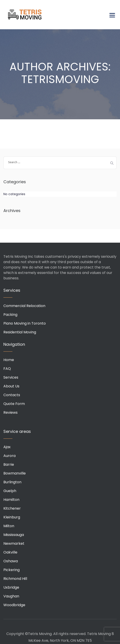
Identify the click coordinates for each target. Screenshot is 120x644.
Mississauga (14, 535)
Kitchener (12, 508)
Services (11, 377)
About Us (11, 386)
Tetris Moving (25, 15)
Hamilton (11, 500)
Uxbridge (11, 587)
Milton (9, 526)
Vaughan (11, 596)
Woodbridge (14, 605)
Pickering (12, 570)
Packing (10, 315)
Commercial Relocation (24, 306)
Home (9, 360)
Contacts (12, 395)
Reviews (10, 412)
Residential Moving (20, 332)
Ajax (7, 447)
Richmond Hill (15, 579)
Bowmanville (15, 473)
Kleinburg (12, 517)
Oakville (10, 552)
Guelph (10, 491)
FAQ (7, 369)
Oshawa (11, 561)
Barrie (9, 464)
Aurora (9, 456)
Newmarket (14, 543)
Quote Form (14, 404)
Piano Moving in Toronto (25, 323)
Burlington (12, 482)
